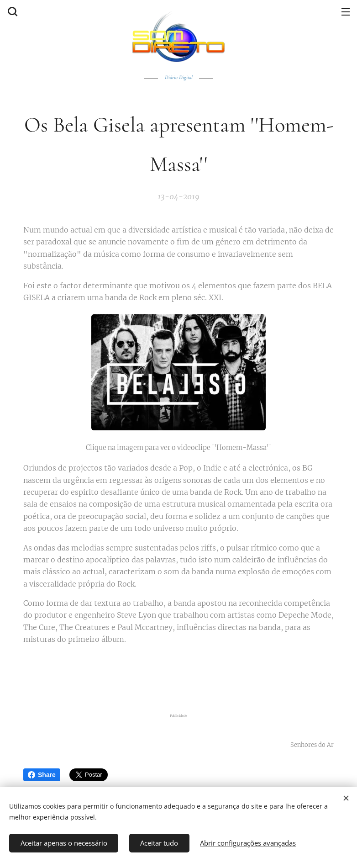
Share (42, 775)
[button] (11, 11)
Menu (346, 12)
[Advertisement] (178, 677)
